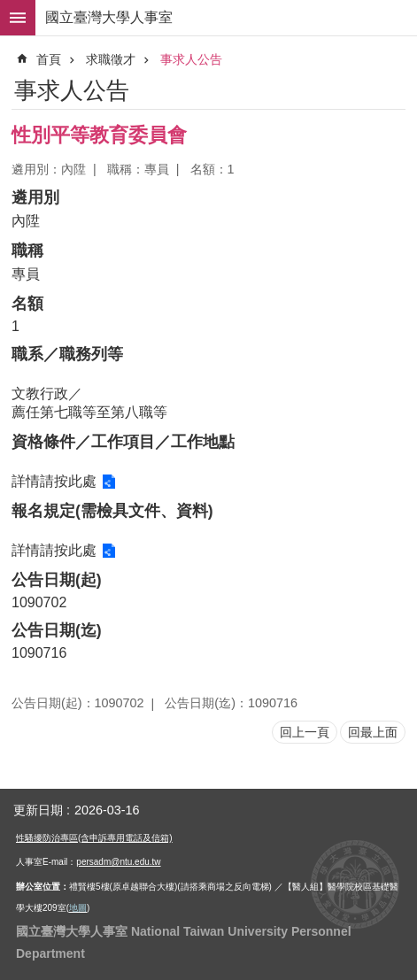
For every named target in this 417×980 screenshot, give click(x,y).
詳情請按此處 (54, 481)
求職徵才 (111, 59)
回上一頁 (305, 732)
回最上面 (373, 732)
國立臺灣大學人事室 (109, 17)
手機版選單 (18, 18)
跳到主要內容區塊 (9, 9)
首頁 (49, 59)
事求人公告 (191, 59)
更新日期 (38, 810)
